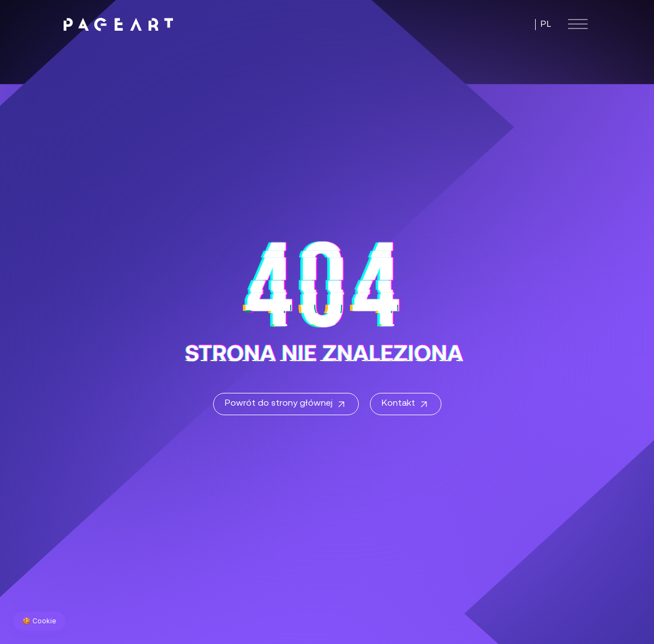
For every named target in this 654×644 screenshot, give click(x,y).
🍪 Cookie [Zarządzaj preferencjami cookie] (39, 621)
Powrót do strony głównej (286, 405)
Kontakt (406, 405)
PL (546, 25)
